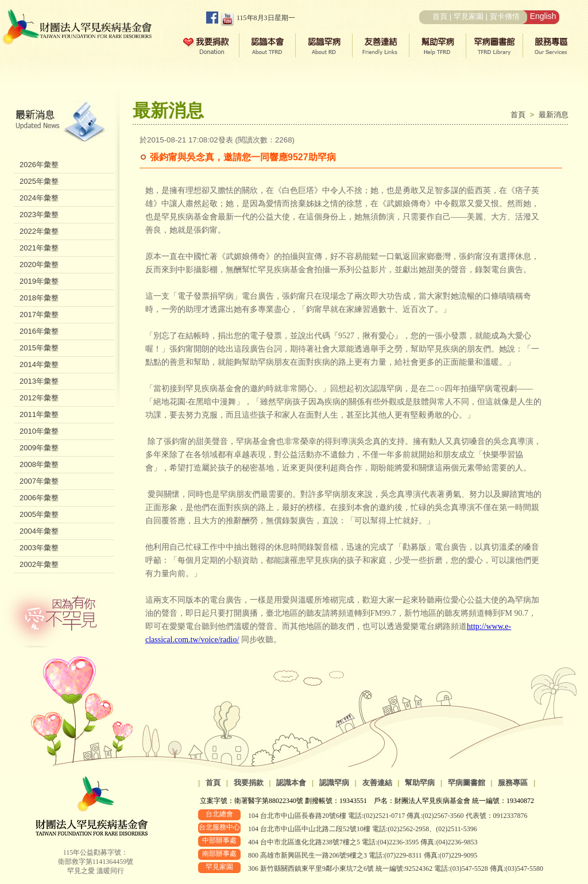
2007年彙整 (39, 481)
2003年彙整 (39, 548)
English (543, 16)
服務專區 (513, 783)
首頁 (440, 16)
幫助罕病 (420, 783)
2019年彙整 (39, 281)
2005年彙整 (39, 514)
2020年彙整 (39, 265)
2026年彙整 (39, 165)
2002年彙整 (39, 564)
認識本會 (291, 783)
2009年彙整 (39, 448)
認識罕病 (334, 783)
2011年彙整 (39, 414)
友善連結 (377, 783)
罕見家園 (469, 16)
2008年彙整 (39, 464)
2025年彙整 (39, 181)
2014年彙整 (39, 364)
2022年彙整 (39, 231)
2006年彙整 (39, 498)
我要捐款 (249, 783)
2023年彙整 (39, 215)
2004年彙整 (39, 531)
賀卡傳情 (505, 16)
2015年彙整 (39, 348)
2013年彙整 (39, 381)
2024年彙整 (39, 198)
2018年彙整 (39, 298)
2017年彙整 (39, 314)
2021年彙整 (39, 248)
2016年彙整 (39, 331)
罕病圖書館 (467, 783)
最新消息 (554, 115)
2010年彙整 (39, 431)
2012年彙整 (39, 398)
